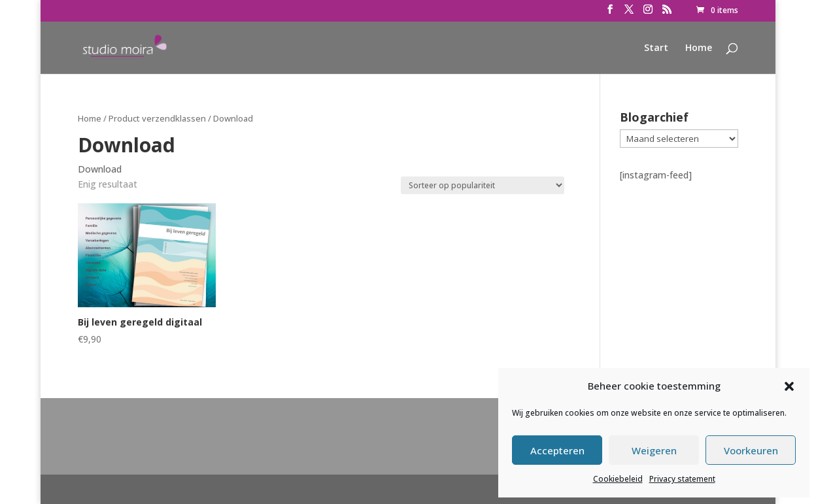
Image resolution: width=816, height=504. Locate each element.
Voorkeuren (751, 450)
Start (656, 48)
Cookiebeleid (618, 479)
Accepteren (557, 450)
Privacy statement (682, 479)
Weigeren (654, 450)
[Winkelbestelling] (483, 185)
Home (699, 48)
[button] (789, 386)
